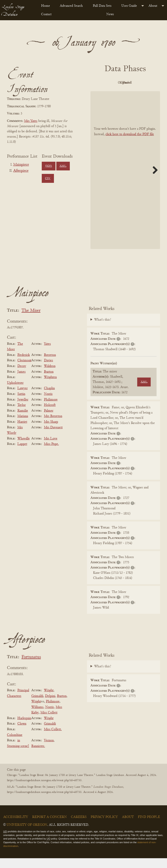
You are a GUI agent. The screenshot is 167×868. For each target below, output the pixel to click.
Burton (49, 382)
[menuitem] (47, 6)
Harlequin (24, 728)
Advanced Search (71, 6)
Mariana (23, 426)
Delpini (50, 706)
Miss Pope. (51, 454)
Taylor (22, 415)
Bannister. (38, 756)
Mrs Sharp (51, 432)
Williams (37, 717)
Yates (47, 354)
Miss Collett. (53, 739)
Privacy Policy (104, 827)
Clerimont (24, 370)
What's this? (103, 330)
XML (63, 166)
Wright (49, 700)
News (110, 14)
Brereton (50, 365)
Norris (48, 404)
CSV (48, 178)
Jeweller (23, 409)
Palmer (49, 421)
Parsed (136, 93)
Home (46, 6)
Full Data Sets (102, 6)
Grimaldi (37, 706)
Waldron (50, 376)
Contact (46, 14)
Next (154, 180)
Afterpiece (21, 171)
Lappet (22, 454)
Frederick (24, 365)
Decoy (22, 376)
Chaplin (49, 398)
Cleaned (112, 93)
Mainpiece (21, 165)
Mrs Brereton (53, 426)
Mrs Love (51, 448)
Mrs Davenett (53, 437)
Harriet (22, 432)
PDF (112, 83)
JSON (48, 166)
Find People (149, 827)
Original (136, 83)
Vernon (49, 750)
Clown (22, 734)
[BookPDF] (125, 180)
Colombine (15, 745)
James (22, 382)
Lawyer (23, 398)
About (153, 6)
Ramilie (23, 421)
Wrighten (50, 387)
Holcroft (50, 415)
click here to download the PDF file (130, 144)
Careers (79, 827)
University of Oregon (27, 835)
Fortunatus (31, 667)
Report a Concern (49, 827)
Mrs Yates (31, 121)
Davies (48, 370)
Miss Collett (49, 722)
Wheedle (24, 448)
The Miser (31, 320)
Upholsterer (15, 393)
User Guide (129, 6)
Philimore (51, 409)
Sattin (21, 404)
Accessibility (16, 827)
